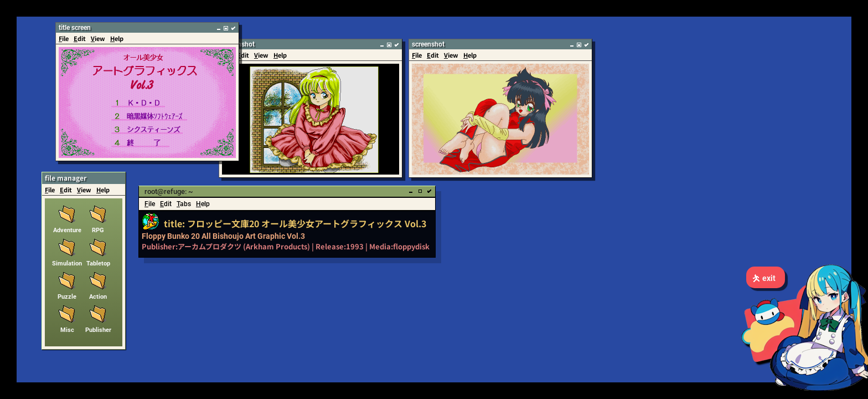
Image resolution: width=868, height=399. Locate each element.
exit (764, 278)
